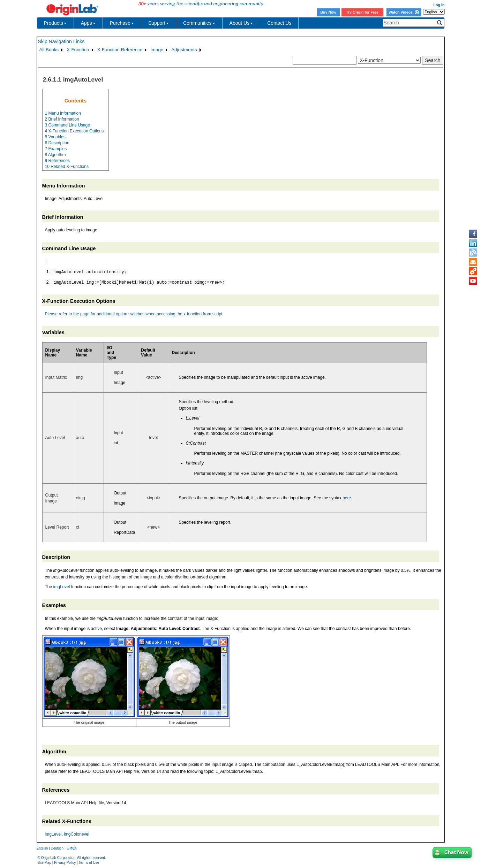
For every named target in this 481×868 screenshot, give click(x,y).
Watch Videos (404, 12)
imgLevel (62, 587)
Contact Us (279, 23)
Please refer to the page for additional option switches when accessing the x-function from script (134, 314)
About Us (241, 23)
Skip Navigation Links (61, 41)
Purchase (122, 23)
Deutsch (57, 848)
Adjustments (184, 50)
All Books (49, 50)
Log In (439, 5)
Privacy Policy (65, 863)
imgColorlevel (77, 834)
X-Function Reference (120, 50)
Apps (88, 23)
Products (55, 23)
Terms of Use (89, 863)
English (42, 848)
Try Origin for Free (362, 12)
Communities (199, 23)
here (347, 498)
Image (157, 50)
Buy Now (328, 12)
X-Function (78, 50)
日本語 (72, 848)
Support (159, 23)
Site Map (44, 863)
